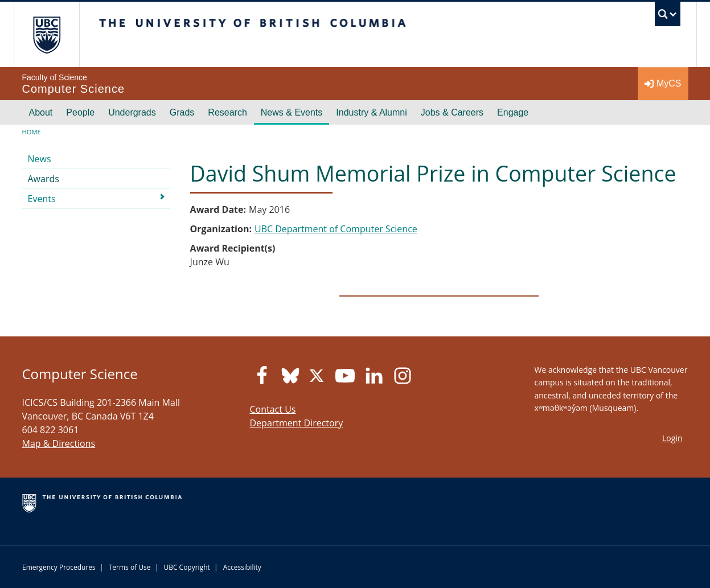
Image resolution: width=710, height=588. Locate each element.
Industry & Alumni (372, 112)
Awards (44, 179)
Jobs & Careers (452, 112)
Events (42, 199)
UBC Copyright (186, 567)
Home (32, 132)
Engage (513, 112)
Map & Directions (59, 443)
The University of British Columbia (46, 34)
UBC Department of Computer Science (336, 229)
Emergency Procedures (59, 567)
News (40, 159)
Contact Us (273, 409)
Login (672, 438)
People (80, 112)
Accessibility (242, 567)
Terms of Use (130, 567)
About (41, 112)
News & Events (292, 112)
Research (227, 112)
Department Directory (297, 423)
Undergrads (132, 112)
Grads (182, 112)
